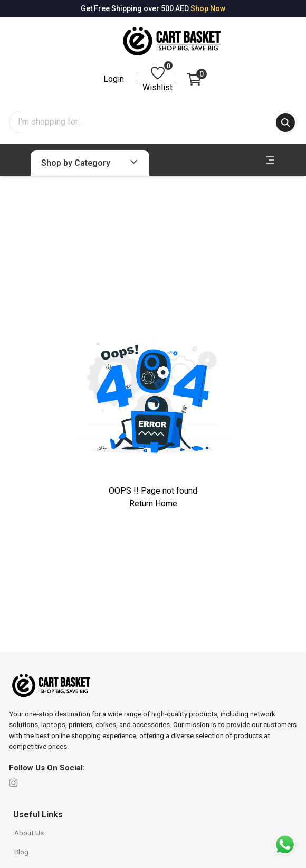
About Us (29, 833)
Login (114, 79)
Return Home (153, 503)
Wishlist (157, 78)
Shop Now (208, 8)
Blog (21, 852)
